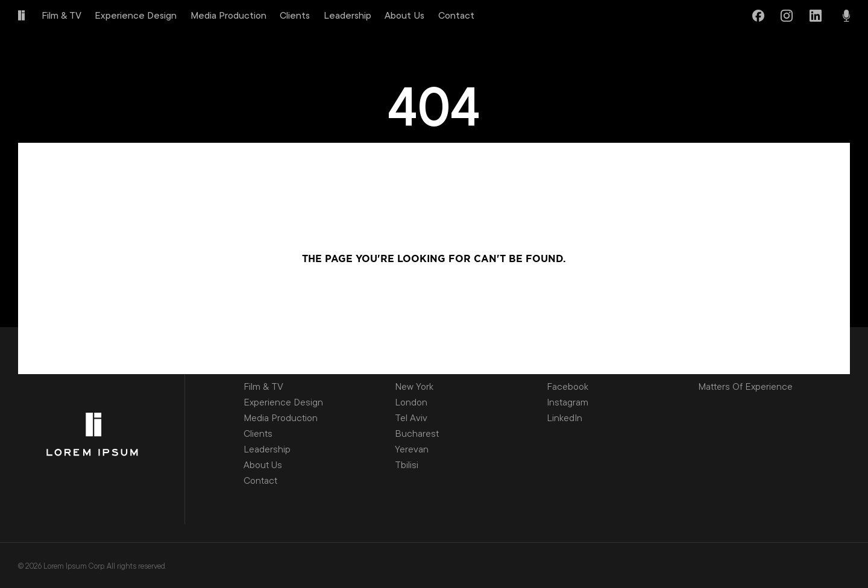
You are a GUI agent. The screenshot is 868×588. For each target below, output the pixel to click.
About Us (404, 15)
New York (414, 386)
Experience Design (136, 15)
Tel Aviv (411, 418)
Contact (456, 15)
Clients (295, 15)
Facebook (568, 386)
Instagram (568, 402)
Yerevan (412, 449)
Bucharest (417, 433)
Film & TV (61, 15)
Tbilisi (407, 464)
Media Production (228, 15)
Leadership (348, 15)
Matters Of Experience (745, 386)
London (411, 402)
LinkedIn (565, 418)
